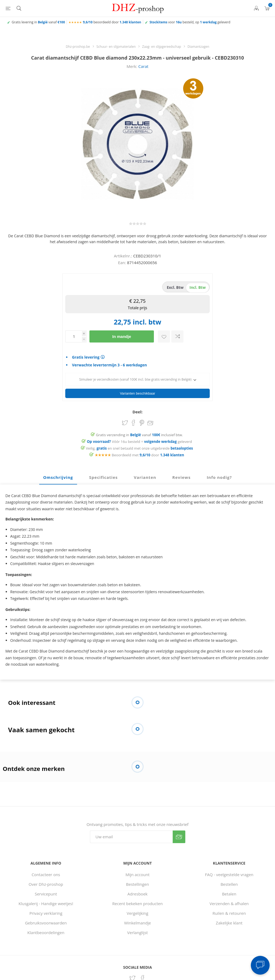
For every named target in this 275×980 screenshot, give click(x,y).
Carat (143, 66)
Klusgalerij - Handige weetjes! (46, 902)
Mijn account (137, 873)
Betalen (229, 892)
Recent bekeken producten (137, 902)
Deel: (137, 410)
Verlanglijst (138, 931)
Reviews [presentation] (182, 476)
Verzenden (179, 835)
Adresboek (138, 892)
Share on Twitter (125, 421)
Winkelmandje (137, 921)
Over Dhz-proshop (46, 883)
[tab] (58, 476)
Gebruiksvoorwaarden (46, 921)
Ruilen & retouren (229, 912)
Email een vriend (150, 422)
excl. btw (175, 287)
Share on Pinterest (142, 421)
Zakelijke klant (229, 921)
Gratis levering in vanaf (38, 22)
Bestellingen (137, 883)
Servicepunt (46, 892)
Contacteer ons (46, 873)
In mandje (122, 336)
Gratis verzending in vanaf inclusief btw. (139, 433)
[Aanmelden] (131, 835)
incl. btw (198, 287)
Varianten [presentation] (145, 476)
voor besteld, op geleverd (190, 22)
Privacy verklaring (46, 912)
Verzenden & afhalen (229, 902)
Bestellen (229, 883)
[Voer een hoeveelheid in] (74, 336)
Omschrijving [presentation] (58, 476)
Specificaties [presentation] (103, 476)
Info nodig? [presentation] (219, 476)
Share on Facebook (133, 421)
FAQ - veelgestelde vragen (229, 873)
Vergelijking (137, 912)
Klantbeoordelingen (46, 931)
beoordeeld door (112, 22)
